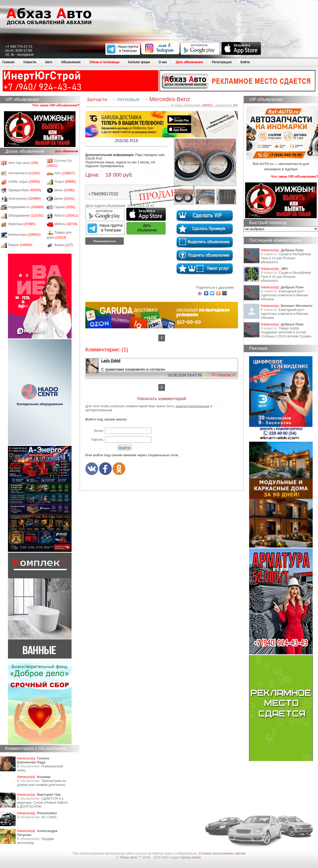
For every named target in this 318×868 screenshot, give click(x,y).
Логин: (99, 431)
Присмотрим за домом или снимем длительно (41, 783)
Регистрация (222, 62)
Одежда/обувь (25, 190)
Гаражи (65, 207)
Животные (22, 224)
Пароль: (97, 439)
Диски (65, 199)
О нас (163, 62)
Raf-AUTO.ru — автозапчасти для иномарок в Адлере (282, 164)
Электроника (25, 199)
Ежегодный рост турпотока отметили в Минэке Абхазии (284, 295)
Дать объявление (189, 62)
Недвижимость (26, 207)
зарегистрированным (192, 406)
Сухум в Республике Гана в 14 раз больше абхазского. (286, 258)
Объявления (71, 62)
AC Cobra (49, 817)
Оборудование (26, 216)
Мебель (66, 224)
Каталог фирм (139, 62)
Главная (8, 62)
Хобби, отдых (24, 182)
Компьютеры (24, 235)
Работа (66, 216)
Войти (245, 62)
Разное (20, 245)
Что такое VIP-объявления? (56, 105)
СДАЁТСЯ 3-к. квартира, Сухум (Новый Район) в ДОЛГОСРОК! (42, 802)
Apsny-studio (191, 857)
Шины (65, 190)
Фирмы (64, 245)
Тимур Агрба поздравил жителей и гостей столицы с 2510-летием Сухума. (286, 332)
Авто (49, 62)
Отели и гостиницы (104, 62)
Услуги (65, 182)
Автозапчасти (24, 173)
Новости (30, 62)
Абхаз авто (129, 857)
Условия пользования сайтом (222, 853)
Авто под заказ (23, 163)
